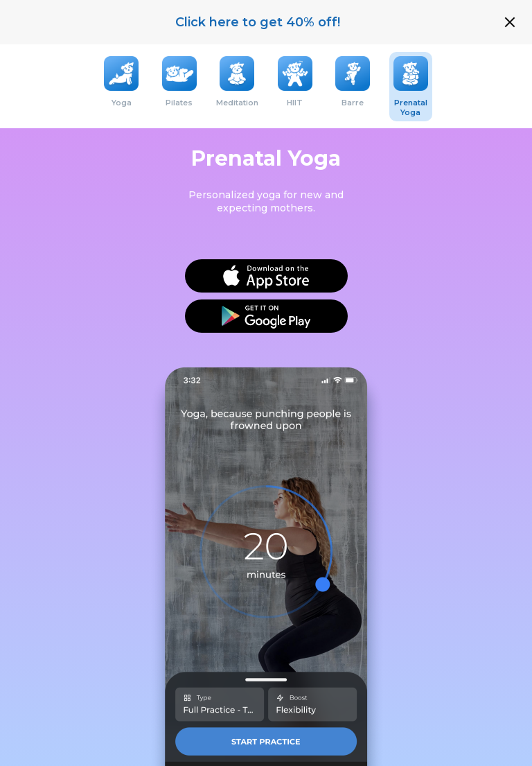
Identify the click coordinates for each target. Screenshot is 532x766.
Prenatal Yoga (411, 107)
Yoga (122, 103)
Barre (353, 103)
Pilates (179, 103)
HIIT (295, 103)
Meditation (237, 103)
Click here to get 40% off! (258, 22)
